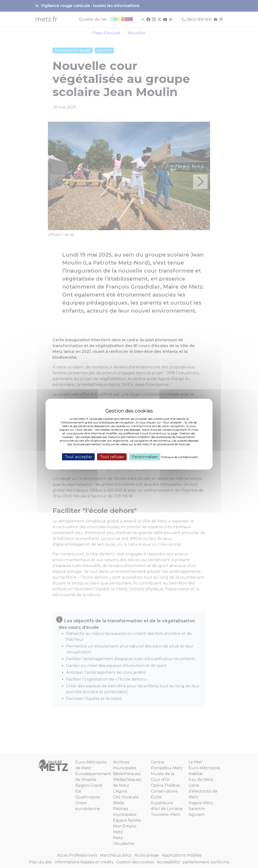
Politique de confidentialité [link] (179, 457)
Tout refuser (112, 457)
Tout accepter (79, 457)
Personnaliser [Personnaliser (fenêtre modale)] (145, 457)
